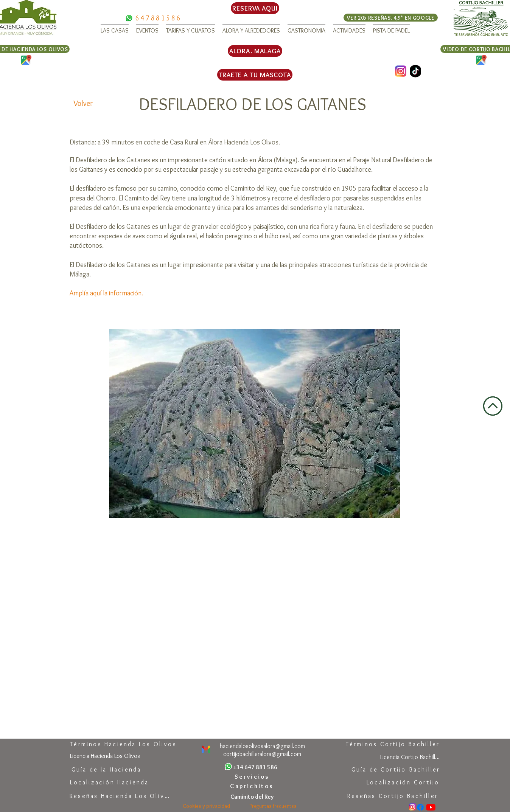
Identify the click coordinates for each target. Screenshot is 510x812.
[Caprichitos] (252, 786)
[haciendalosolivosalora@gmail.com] (262, 746)
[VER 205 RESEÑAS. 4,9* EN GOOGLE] (391, 18)
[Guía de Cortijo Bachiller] (396, 769)
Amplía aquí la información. (106, 293)
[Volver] (83, 103)
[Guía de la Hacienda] (106, 769)
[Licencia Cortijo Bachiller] (410, 757)
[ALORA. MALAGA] (255, 51)
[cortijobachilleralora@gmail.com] (262, 754)
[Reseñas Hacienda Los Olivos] (121, 796)
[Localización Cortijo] (403, 782)
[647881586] (159, 18)
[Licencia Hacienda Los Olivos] (105, 756)
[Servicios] (252, 777)
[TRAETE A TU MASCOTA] (255, 75)
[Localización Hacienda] (110, 782)
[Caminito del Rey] (252, 797)
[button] (115, 30)
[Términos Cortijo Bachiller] (393, 744)
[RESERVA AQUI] (255, 8)
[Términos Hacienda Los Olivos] (123, 744)
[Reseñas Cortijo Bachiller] (393, 796)
